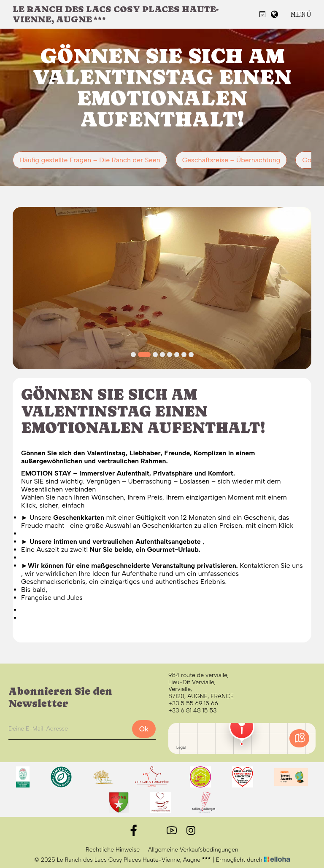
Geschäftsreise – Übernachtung (231, 160)
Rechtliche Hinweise (113, 850)
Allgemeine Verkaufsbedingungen (193, 850)
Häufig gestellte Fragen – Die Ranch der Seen (90, 160)
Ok (144, 729)
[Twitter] (153, 831)
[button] (133, 355)
